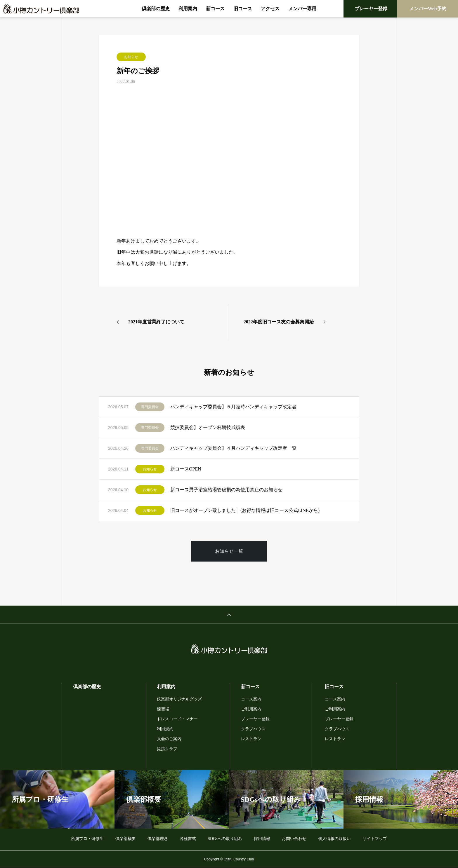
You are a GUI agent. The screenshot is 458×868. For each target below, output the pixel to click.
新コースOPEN (186, 469)
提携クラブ (167, 749)
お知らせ (131, 57)
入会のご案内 (169, 739)
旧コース (243, 9)
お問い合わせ (294, 839)
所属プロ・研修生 (87, 839)
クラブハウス (253, 729)
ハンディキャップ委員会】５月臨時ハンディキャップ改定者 (233, 407)
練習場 (163, 709)
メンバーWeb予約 (428, 9)
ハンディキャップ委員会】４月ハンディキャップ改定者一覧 (233, 448)
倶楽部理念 (158, 839)
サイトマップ (375, 839)
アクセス (270, 9)
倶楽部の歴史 (156, 9)
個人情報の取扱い (334, 839)
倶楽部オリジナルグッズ (179, 699)
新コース (215, 9)
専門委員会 (150, 407)
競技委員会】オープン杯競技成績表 (208, 427)
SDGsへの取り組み (225, 839)
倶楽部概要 (126, 839)
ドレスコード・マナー (177, 719)
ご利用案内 (251, 709)
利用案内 (188, 9)
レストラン (251, 739)
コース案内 (251, 699)
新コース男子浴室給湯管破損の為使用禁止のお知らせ (226, 490)
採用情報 (262, 839)
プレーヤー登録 (371, 9)
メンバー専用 (302, 9)
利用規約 (165, 729)
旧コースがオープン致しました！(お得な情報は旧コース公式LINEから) (245, 510)
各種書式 (188, 839)
